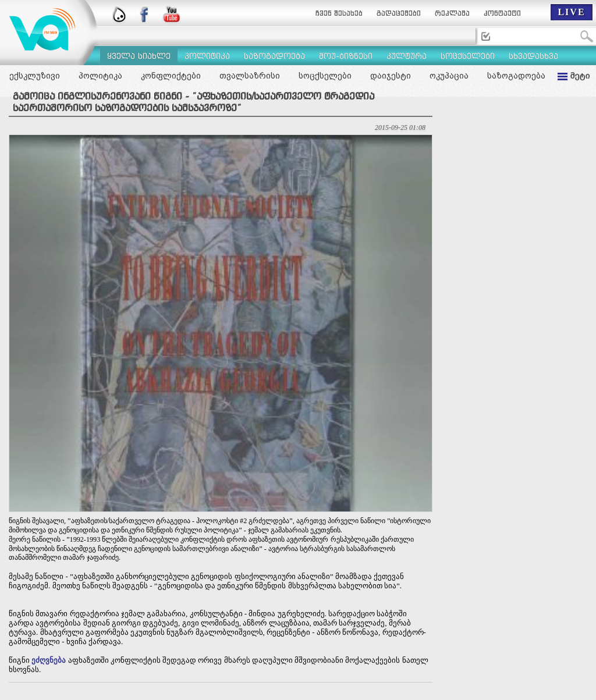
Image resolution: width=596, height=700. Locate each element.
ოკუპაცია (449, 76)
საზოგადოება (516, 76)
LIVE (571, 12)
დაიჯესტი (391, 76)
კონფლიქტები (171, 76)
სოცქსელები (325, 76)
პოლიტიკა (100, 76)
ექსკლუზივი (35, 76)
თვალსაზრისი (250, 76)
